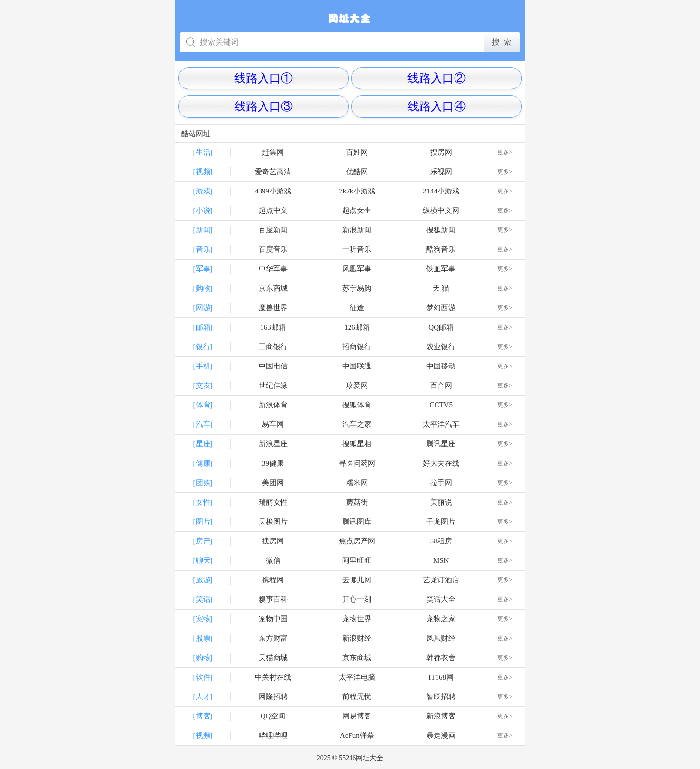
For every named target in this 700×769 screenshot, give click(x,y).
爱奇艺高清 (273, 172)
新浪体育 (273, 405)
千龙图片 (441, 522)
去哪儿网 (357, 580)
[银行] (203, 347)
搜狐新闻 (441, 230)
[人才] (203, 697)
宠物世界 (357, 619)
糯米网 (357, 483)
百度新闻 (273, 230)
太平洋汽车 (441, 424)
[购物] (203, 288)
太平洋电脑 (357, 677)
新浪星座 (273, 444)
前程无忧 (357, 697)
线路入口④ (437, 106)
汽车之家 (357, 424)
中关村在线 (273, 677)
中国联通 (357, 366)
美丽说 (441, 502)
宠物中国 (273, 619)
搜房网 (441, 152)
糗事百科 (273, 599)
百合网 (441, 385)
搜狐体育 (357, 405)
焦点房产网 (357, 541)
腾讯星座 (441, 444)
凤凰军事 (357, 269)
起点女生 (357, 210)
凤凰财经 (441, 638)
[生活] (203, 152)
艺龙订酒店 (441, 580)
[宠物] (203, 619)
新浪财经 (357, 638)
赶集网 (273, 152)
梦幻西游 (441, 308)
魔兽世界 (273, 308)
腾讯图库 (357, 522)
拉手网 (441, 483)
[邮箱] (203, 327)
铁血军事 (441, 269)
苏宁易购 (357, 288)
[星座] (203, 444)
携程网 (273, 580)
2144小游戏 (441, 191)
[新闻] (203, 230)
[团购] (203, 483)
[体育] (203, 405)
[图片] (203, 522)
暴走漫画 (441, 735)
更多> (505, 152)
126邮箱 (357, 327)
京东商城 (273, 288)
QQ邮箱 (441, 327)
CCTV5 (441, 405)
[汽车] (203, 424)
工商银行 (273, 347)
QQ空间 (273, 716)
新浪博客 (441, 716)
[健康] (203, 463)
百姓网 (357, 152)
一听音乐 (357, 249)
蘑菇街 (357, 502)
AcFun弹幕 (357, 735)
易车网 (273, 424)
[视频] (203, 172)
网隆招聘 (273, 697)
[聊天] (203, 560)
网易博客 (357, 716)
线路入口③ (263, 106)
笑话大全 (441, 599)
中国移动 (441, 366)
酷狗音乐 (441, 249)
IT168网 (441, 677)
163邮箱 (273, 327)
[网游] (203, 308)
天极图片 (273, 522)
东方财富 (273, 638)
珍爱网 (357, 385)
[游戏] (203, 191)
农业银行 (441, 347)
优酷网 (357, 172)
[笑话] (203, 599)
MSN (441, 560)
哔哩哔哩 (273, 735)
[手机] (203, 366)
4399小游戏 (273, 191)
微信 (273, 560)
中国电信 (273, 366)
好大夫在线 (441, 463)
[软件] (203, 677)
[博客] (203, 716)
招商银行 (357, 347)
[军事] (203, 269)
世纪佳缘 (273, 385)
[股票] (203, 638)
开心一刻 (357, 599)
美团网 (273, 483)
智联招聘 (441, 697)
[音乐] (203, 249)
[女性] (203, 502)
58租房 (441, 541)
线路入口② (437, 78)
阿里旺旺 (357, 560)
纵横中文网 (441, 210)
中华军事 (273, 269)
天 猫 (441, 288)
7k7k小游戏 (357, 191)
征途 (357, 308)
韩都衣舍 (441, 658)
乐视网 (441, 172)
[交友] (203, 385)
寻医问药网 (357, 463)
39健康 (273, 463)
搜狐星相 (357, 444)
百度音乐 (273, 249)
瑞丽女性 (273, 502)
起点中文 (273, 210)
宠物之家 (441, 619)
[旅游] (203, 580)
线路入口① (263, 78)
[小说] (203, 210)
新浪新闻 (357, 230)
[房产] (203, 541)
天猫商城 (273, 658)
